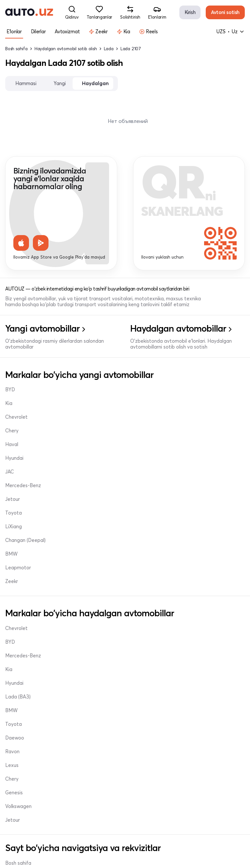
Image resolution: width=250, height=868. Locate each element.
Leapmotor (18, 486)
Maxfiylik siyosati (24, 853)
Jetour (13, 458)
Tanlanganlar (20, 740)
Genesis (14, 628)
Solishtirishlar (20, 754)
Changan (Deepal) (153, 458)
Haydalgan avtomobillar (32, 712)
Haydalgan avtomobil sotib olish (66, 49)
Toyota (141, 431)
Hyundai (142, 417)
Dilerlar (141, 699)
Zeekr (12, 499)
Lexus (140, 601)
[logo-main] (29, 12)
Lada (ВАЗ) (146, 574)
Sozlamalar (18, 767)
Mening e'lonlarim (153, 712)
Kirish (190, 12)
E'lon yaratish (20, 726)
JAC (10, 431)
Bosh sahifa (16, 49)
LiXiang (141, 444)
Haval (140, 403)
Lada (109, 49)
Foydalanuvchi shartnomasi (162, 840)
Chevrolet (16, 417)
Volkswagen (18, 642)
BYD (10, 390)
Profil (139, 726)
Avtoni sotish (225, 12)
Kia (9, 403)
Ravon (140, 587)
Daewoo (15, 615)
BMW (11, 472)
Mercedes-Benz (23, 444)
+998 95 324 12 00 (159, 767)
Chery (140, 390)
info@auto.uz (153, 740)
